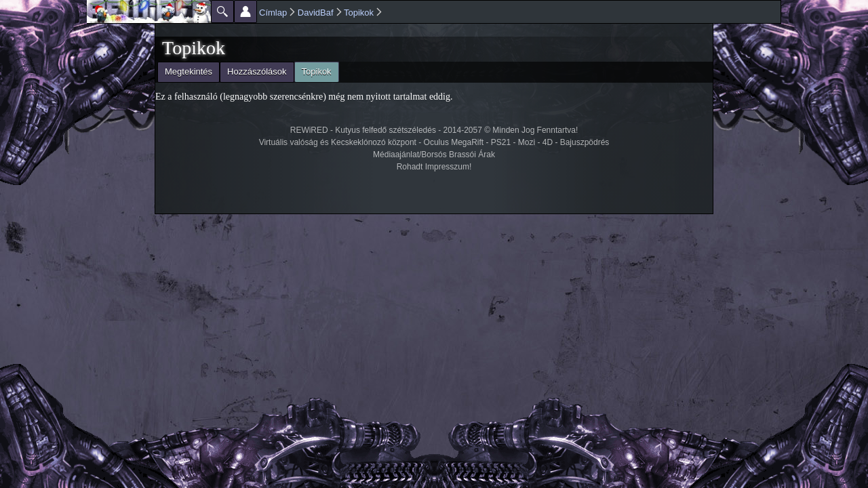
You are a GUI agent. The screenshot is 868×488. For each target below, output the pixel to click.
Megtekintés (189, 72)
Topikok (359, 13)
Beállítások (245, 12)
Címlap (273, 13)
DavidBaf (316, 13)
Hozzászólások (257, 72)
